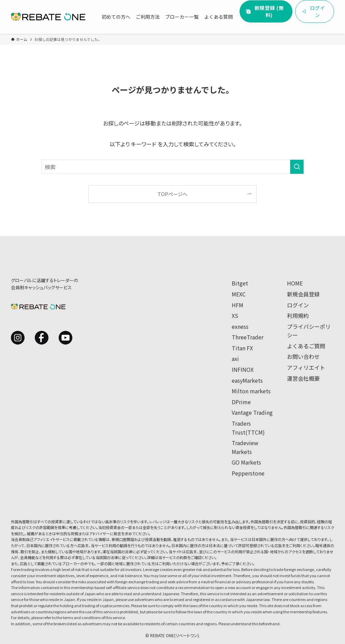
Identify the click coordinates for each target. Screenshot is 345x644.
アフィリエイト (306, 367)
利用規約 (298, 316)
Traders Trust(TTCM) (248, 428)
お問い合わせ (303, 356)
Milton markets (251, 391)
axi (235, 358)
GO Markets (246, 462)
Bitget (240, 283)
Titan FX (242, 348)
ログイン (298, 305)
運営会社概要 (303, 378)
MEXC (239, 294)
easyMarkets (247, 380)
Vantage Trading (252, 412)
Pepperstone (248, 473)
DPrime (241, 402)
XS (235, 316)
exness (240, 326)
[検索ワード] (173, 167)
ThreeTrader (248, 337)
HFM (238, 305)
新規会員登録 (303, 294)
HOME (295, 283)
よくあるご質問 (306, 346)
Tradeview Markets (245, 447)
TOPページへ (172, 194)
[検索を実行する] (297, 167)
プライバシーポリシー (309, 331)
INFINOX (243, 369)
